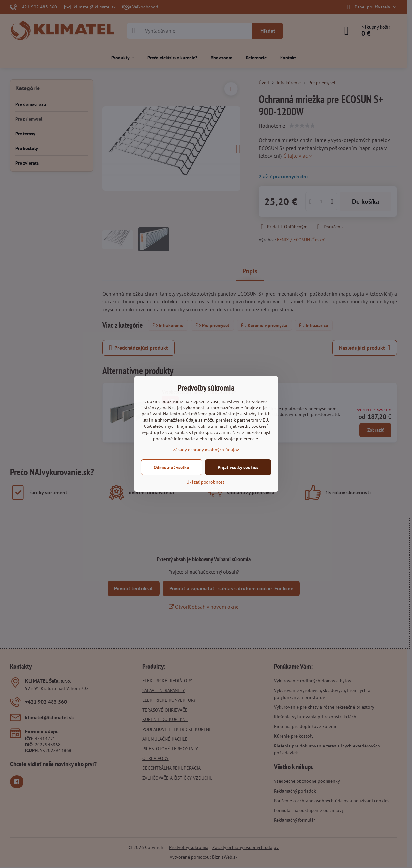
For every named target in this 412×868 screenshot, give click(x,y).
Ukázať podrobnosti (206, 482)
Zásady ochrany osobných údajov (206, 450)
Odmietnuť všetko (171, 467)
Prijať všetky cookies (238, 467)
